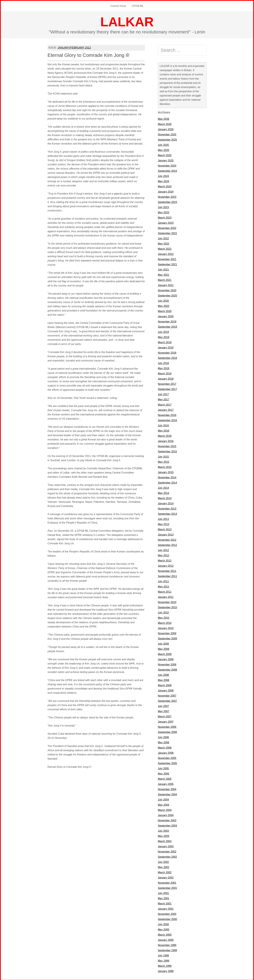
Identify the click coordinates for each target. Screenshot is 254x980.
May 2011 (163, 586)
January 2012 (166, 565)
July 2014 (163, 487)
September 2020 (167, 295)
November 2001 (167, 882)
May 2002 (163, 867)
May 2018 (163, 368)
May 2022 (163, 243)
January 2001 (166, 908)
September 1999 (167, 950)
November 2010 (167, 602)
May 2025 (163, 149)
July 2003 (163, 830)
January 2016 (166, 440)
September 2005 (167, 763)
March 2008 (165, 685)
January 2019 (166, 347)
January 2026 (166, 129)
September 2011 (167, 576)
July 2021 (163, 269)
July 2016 (163, 425)
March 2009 (165, 654)
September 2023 (167, 201)
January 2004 (166, 815)
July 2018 (163, 363)
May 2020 (163, 305)
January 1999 (166, 971)
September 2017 (167, 389)
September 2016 (167, 420)
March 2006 (165, 747)
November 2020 (167, 290)
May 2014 (163, 492)
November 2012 (167, 539)
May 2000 (163, 929)
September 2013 (167, 513)
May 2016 (163, 430)
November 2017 (167, 383)
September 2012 (167, 544)
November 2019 (167, 321)
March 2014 (165, 498)
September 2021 (167, 264)
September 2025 (167, 139)
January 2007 (166, 721)
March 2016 (165, 435)
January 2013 (166, 534)
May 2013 (163, 524)
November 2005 (167, 757)
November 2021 (167, 259)
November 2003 (167, 820)
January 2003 (166, 846)
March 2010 (165, 622)
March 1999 (165, 965)
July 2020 (163, 300)
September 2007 (167, 700)
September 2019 (167, 326)
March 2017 (165, 404)
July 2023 (163, 207)
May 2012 (163, 555)
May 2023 (163, 212)
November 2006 (167, 726)
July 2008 (163, 674)
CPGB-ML (137, 6)
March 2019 (165, 342)
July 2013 (163, 518)
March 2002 (165, 872)
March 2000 (165, 934)
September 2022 (167, 233)
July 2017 (163, 394)
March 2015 (165, 466)
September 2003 (167, 825)
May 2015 (163, 461)
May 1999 (163, 960)
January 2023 (166, 222)
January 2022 (166, 253)
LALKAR (127, 21)
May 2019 (163, 337)
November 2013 (167, 508)
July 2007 (163, 705)
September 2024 (167, 170)
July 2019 (163, 331)
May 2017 (163, 399)
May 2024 (163, 181)
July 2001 (163, 893)
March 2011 (165, 591)
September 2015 (167, 451)
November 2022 (167, 227)
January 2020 (166, 316)
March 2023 (165, 217)
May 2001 (163, 898)
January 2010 (166, 628)
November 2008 (167, 664)
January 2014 (166, 503)
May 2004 (163, 804)
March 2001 (165, 903)
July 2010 (163, 612)
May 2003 (163, 835)
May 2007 (163, 711)
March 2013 (165, 529)
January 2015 (166, 472)
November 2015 (167, 446)
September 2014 (167, 482)
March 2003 (165, 841)
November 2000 (167, 913)
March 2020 (165, 311)
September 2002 (167, 856)
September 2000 (167, 919)
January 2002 (166, 877)
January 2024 (166, 191)
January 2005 (166, 783)
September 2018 (167, 357)
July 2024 (163, 175)
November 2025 (167, 134)
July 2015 (163, 456)
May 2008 (163, 680)
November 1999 (167, 945)
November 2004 (167, 789)
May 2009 (163, 648)
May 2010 (163, 617)
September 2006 (167, 731)
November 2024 (167, 165)
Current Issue (118, 6)
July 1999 (163, 955)
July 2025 (163, 144)
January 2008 (166, 690)
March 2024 (165, 186)
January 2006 (166, 752)
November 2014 (167, 477)
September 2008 (167, 669)
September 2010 (167, 607)
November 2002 (167, 851)
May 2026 (163, 118)
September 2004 (167, 794)
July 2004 (163, 799)
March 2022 (165, 248)
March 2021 (165, 279)
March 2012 (165, 560)
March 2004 (165, 809)
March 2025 (165, 155)
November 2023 (167, 196)
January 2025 (166, 160)
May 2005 (163, 773)
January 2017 (166, 409)
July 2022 (163, 238)
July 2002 (163, 861)
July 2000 (163, 924)
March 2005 (165, 778)
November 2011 (167, 570)
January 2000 (166, 939)
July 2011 (163, 581)
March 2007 (165, 716)
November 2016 (167, 414)
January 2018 (166, 378)
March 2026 (165, 123)
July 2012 (163, 550)
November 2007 (167, 695)
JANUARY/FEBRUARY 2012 (74, 47)
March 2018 (165, 373)
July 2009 (163, 643)
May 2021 (163, 274)
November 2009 (167, 633)
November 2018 (167, 352)
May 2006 (163, 742)
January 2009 (166, 659)
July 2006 (163, 737)
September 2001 (167, 887)
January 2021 (166, 285)
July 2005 (163, 768)
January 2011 (166, 596)
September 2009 (167, 638)
